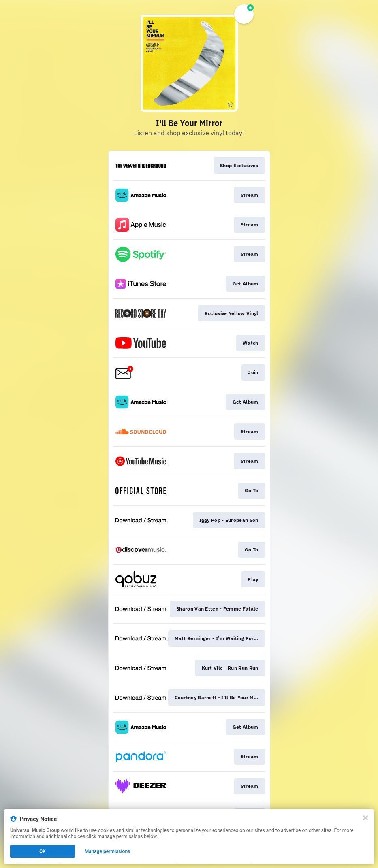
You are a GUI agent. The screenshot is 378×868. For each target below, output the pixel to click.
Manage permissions (108, 851)
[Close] (365, 818)
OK (43, 851)
